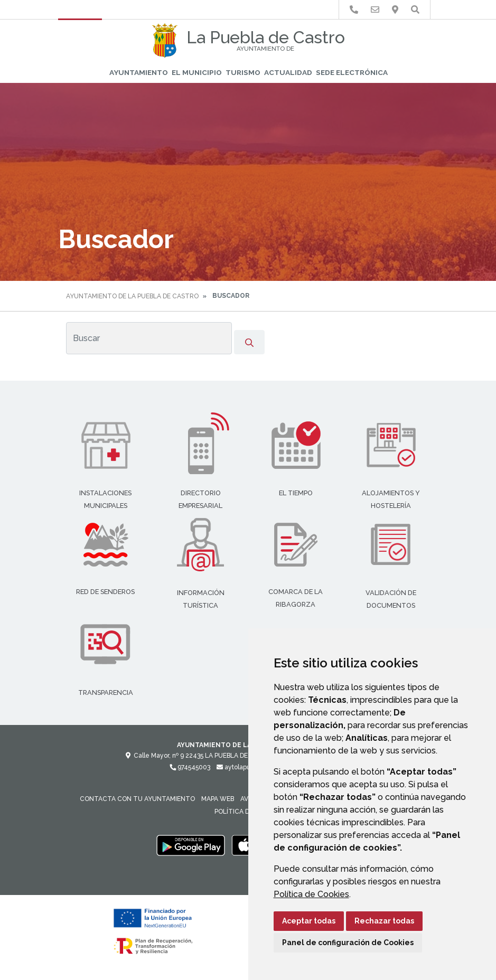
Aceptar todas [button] (309, 921)
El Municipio (197, 72)
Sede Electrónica (352, 72)
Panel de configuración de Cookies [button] (348, 943)
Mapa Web (218, 799)
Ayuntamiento (139, 72)
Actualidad (288, 72)
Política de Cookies (311, 894)
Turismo (243, 72)
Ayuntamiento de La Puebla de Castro (132, 296)
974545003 (190, 767)
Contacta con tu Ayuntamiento (137, 799)
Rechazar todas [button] (384, 921)
